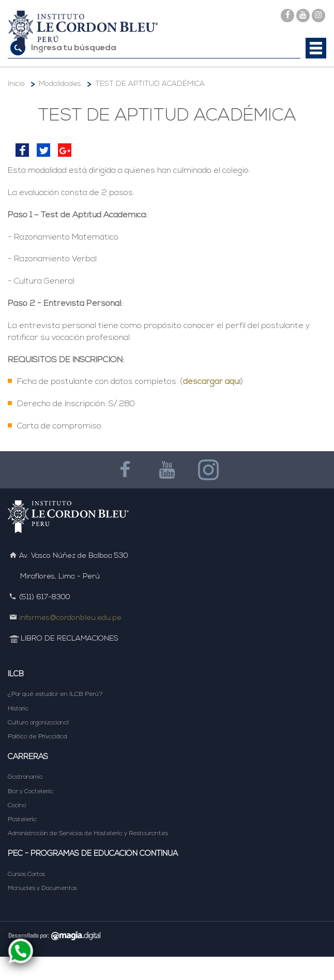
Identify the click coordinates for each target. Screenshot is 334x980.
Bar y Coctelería (31, 792)
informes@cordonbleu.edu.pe (70, 618)
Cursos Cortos (26, 874)
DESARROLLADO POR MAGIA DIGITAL (167, 935)
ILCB (16, 674)
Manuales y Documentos (42, 888)
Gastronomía (25, 777)
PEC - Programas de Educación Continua (93, 854)
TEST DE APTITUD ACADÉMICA (150, 84)
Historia (18, 709)
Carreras (28, 757)
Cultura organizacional (38, 723)
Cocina (17, 806)
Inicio (16, 84)
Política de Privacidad (37, 737)
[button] (316, 48)
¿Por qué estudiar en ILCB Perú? (55, 694)
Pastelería (22, 820)
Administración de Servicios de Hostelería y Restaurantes (88, 834)
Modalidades (60, 84)
